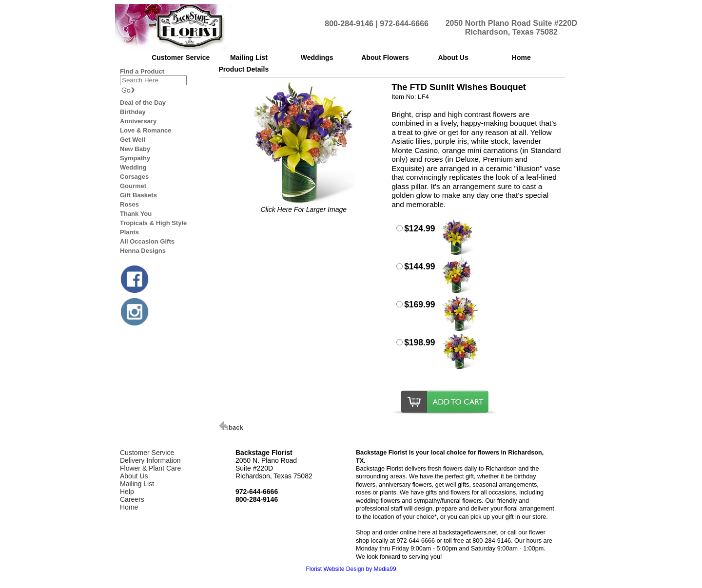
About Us (134, 476)
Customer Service (147, 453)
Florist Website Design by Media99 (351, 569)
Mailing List (137, 484)
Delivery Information (150, 460)
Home (129, 507)
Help (127, 492)
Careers (132, 499)
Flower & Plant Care (150, 468)
